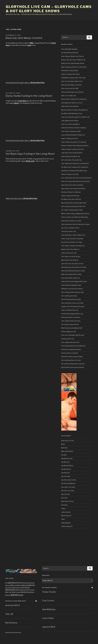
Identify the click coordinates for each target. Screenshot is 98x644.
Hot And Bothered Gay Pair (70, 53)
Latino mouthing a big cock (70, 310)
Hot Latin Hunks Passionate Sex (71, 160)
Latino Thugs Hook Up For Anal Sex (72, 239)
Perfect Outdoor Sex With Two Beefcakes (75, 217)
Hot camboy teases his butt (70, 324)
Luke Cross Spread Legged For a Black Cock (75, 117)
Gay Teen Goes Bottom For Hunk (72, 242)
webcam (23, 592)
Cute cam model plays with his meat (73, 335)
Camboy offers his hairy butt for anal (73, 307)
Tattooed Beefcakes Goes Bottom (72, 92)
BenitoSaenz (11, 623)
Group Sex (64, 505)
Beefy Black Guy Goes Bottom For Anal (74, 267)
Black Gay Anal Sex (67, 451)
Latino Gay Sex (66, 512)
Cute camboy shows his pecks (71, 321)
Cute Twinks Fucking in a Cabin (71, 131)
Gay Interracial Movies (68, 483)
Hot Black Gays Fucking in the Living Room (30, 154)
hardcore (8, 595)
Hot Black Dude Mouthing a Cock (72, 113)
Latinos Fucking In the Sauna (70, 74)
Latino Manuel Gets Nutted (70, 121)
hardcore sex (23, 583)
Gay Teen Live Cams (68, 491)
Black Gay (64, 448)
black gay (27, 587)
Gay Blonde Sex (66, 469)
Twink (63, 519)
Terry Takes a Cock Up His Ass (71, 257)
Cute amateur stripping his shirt (71, 285)
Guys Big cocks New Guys (16, 601)
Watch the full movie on (21, 198)
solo (16, 592)
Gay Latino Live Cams (68, 487)
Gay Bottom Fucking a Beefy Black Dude (74, 171)
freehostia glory (9, 632)
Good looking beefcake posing (71, 299)
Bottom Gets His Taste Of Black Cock (73, 60)
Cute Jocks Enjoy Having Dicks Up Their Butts (76, 181)
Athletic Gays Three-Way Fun (70, 249)
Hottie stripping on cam (69, 332)
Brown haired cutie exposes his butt (73, 367)
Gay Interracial (66, 476)
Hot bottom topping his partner (71, 349)
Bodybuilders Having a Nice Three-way (73, 78)
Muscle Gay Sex (66, 516)
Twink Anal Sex (66, 523)
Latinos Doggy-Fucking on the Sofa (72, 149)
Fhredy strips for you (68, 339)
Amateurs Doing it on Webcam (71, 192)
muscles (32, 590)
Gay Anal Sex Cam (67, 458)
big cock (32, 585)
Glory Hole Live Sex (67, 501)
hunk (14, 585)
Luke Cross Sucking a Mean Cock (72, 81)
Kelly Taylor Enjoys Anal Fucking (71, 274)
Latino (63, 508)
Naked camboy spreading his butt (72, 328)
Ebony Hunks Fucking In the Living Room (29, 96)
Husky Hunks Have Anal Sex (70, 106)
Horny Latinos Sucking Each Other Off (73, 206)
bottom (18, 588)
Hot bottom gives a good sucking (72, 357)
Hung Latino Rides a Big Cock (71, 278)
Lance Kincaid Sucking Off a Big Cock (73, 135)
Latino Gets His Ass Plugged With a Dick (74, 281)
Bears (63, 444)
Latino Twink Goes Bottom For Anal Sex (74, 142)
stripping (21, 590)
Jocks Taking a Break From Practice (72, 56)
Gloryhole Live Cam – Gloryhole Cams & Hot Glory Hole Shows (49, 9)
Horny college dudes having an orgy (72, 292)
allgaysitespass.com (12, 590)
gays (14, 587)
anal (12, 585)
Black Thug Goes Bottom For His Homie (74, 67)
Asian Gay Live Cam (67, 441)
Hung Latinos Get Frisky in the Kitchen (73, 189)
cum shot (7, 588)
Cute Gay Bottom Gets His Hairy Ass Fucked (75, 224)
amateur (18, 585)
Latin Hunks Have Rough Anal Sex (72, 153)
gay (19, 592)
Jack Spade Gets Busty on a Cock (72, 103)
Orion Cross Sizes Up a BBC (70, 88)
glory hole (64, 498)
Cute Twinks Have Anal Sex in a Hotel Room (75, 163)
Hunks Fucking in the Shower (70, 196)
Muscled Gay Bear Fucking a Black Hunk (74, 203)
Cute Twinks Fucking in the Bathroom (73, 246)
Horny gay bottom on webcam (71, 317)
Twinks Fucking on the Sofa (70, 174)
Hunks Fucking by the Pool (70, 139)
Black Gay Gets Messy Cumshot (24, 38)
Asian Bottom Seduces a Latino (71, 221)
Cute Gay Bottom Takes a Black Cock (73, 235)
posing (29, 583)
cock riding (12, 592)
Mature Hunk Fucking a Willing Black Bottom (75, 214)
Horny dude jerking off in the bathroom (73, 346)
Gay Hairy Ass (65, 473)
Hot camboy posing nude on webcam (73, 364)
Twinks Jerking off (67, 526)
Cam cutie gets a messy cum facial (72, 303)
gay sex (33, 583)
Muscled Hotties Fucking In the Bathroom (75, 110)
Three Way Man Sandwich (69, 49)
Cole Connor (48, 601)
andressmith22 (12, 605)
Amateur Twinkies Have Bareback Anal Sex (75, 146)
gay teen (8, 585)
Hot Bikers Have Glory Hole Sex (71, 199)
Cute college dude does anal (70, 342)
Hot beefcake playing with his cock (72, 314)
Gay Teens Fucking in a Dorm (70, 228)
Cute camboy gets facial (69, 296)
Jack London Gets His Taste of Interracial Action (76, 178)
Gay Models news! (49, 588)
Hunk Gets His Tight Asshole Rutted (73, 63)
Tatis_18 (9, 614)
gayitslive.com (13, 583)
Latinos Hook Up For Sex (69, 253)
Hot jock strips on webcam (70, 353)
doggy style (25, 585)
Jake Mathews (49, 609)
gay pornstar (26, 590)
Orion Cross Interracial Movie (70, 124)
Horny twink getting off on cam (71, 360)
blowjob (21, 595)
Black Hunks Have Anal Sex (70, 260)
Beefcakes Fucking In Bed (70, 71)
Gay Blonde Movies (67, 466)
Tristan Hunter (49, 592)
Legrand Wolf (49, 627)
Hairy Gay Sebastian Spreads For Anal (73, 271)
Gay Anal (64, 455)
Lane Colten (48, 618)
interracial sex (30, 592)
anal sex (14, 595)
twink (7, 583)
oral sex (22, 587)
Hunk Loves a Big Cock (69, 96)
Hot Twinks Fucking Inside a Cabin (72, 210)
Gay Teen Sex (66, 494)
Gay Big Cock (65, 462)
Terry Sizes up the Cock (69, 231)
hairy (11, 588)
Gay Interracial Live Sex (69, 480)
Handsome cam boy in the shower (72, 289)
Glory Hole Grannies (17, 632)
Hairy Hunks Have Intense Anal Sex (72, 185)
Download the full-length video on (25, 83)
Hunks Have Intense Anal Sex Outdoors (74, 128)
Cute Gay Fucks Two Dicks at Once (72, 264)
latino (7, 592)
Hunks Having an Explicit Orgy (71, 156)
